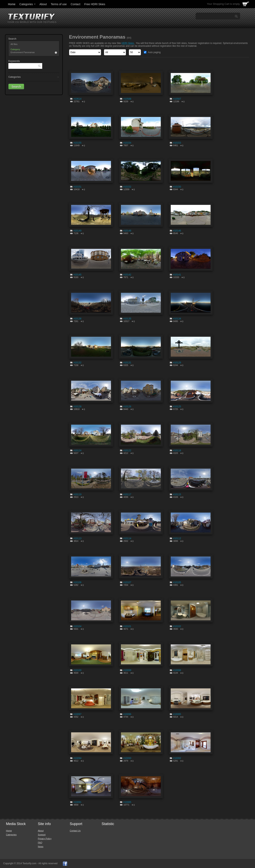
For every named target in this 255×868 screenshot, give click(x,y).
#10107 (127, 582)
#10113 (77, 538)
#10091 (77, 802)
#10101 (127, 626)
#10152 (127, 187)
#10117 (127, 494)
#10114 (127, 538)
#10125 (177, 407)
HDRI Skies (128, 43)
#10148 (127, 231)
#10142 (127, 275)
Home (12, 4)
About (43, 4)
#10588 (127, 99)
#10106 (77, 582)
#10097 (77, 714)
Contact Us (75, 831)
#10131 (127, 363)
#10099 (127, 670)
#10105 (177, 582)
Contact (76, 4)
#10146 (177, 231)
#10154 (127, 143)
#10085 (127, 802)
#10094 (77, 758)
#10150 (177, 187)
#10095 (177, 714)
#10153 (177, 143)
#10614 (77, 99)
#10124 (77, 451)
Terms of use (59, 4)
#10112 (177, 538)
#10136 (77, 319)
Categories (28, 4)
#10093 (127, 758)
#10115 (177, 494)
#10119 (77, 494)
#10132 (77, 363)
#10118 (177, 451)
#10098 (177, 670)
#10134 (177, 319)
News (41, 847)
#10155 (77, 143)
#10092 (177, 758)
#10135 (127, 319)
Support (42, 835)
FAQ (40, 843)
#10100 (77, 670)
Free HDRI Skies (95, 4)
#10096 (127, 714)
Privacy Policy (45, 839)
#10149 (77, 231)
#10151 (77, 187)
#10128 (77, 407)
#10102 (177, 626)
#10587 (177, 99)
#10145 (77, 275)
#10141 (177, 275)
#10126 (127, 407)
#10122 (127, 451)
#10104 (77, 626)
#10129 (177, 363)
